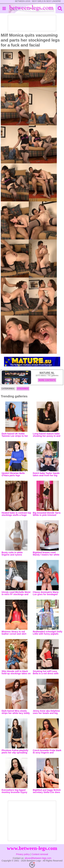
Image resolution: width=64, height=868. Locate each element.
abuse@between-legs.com (38, 858)
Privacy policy (23, 854)
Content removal (40, 854)
